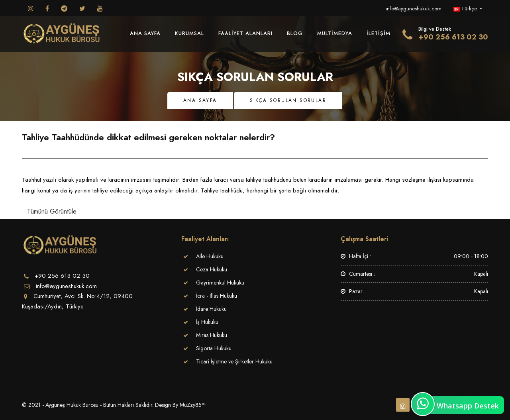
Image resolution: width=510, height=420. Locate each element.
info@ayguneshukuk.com (414, 9)
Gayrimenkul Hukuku (220, 283)
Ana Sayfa (145, 33)
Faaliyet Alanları (245, 33)
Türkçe (466, 9)
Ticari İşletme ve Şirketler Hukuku (234, 361)
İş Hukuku (207, 322)
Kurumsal (189, 33)
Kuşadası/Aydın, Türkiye (53, 306)
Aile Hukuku (210, 256)
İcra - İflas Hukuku (217, 296)
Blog (295, 33)
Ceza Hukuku (212, 269)
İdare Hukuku (211, 309)
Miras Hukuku (212, 335)
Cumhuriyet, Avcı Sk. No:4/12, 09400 (83, 296)
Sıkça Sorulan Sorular (288, 100)
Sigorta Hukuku (214, 348)
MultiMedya (335, 33)
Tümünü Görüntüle (52, 211)
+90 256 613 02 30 (453, 37)
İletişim (379, 33)
